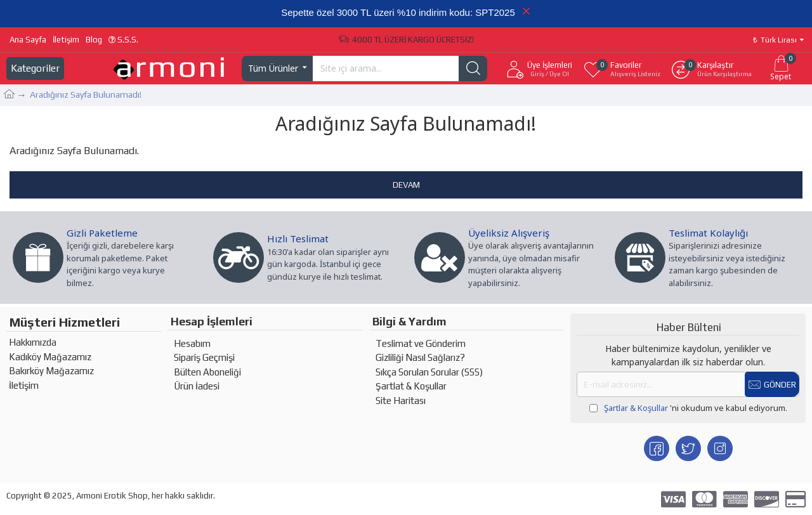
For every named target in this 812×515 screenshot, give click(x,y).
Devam (406, 185)
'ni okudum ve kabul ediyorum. (688, 408)
